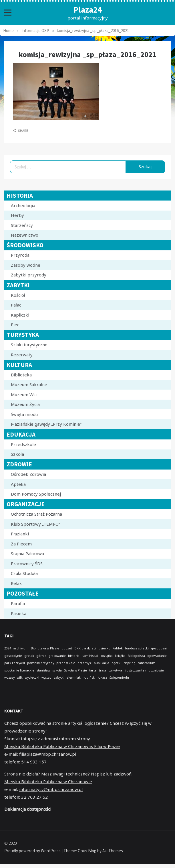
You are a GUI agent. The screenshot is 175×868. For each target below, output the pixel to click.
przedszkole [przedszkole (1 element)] (66, 663)
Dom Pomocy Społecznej (36, 494)
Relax (16, 583)
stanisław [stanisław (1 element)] (43, 670)
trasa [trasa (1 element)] (103, 670)
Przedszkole (23, 444)
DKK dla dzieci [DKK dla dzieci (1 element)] (85, 648)
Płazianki (20, 534)
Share (20, 130)
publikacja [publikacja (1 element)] (102, 663)
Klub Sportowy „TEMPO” (35, 524)
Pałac (16, 305)
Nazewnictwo (25, 235)
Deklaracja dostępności (28, 809)
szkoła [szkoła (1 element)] (57, 670)
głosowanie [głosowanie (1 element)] (57, 656)
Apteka (18, 484)
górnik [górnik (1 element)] (41, 656)
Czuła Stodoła (24, 573)
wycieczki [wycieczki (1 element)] (32, 677)
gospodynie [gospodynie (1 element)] (13, 656)
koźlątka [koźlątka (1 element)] (107, 656)
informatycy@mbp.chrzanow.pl (51, 789)
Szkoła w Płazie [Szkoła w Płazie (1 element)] (75, 670)
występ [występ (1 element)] (46, 677)
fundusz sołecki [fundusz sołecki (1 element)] (137, 648)
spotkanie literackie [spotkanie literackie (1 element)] (19, 670)
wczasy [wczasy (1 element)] (9, 677)
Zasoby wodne (26, 265)
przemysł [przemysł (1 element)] (84, 663)
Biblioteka (21, 375)
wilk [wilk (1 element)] (20, 677)
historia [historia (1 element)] (74, 656)
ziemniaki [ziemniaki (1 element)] (74, 677)
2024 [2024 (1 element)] (8, 648)
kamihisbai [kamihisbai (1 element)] (90, 656)
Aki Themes (113, 851)
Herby (17, 215)
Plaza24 (88, 10)
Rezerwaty (22, 355)
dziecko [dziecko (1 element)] (104, 648)
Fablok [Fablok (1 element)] (118, 648)
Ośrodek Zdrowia (28, 474)
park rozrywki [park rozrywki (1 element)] (15, 663)
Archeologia (23, 205)
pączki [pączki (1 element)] (116, 663)
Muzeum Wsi (24, 394)
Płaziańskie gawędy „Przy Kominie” (46, 424)
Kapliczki (20, 315)
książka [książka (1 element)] (120, 656)
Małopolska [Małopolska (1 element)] (136, 656)
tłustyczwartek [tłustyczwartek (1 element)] (135, 670)
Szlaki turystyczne (29, 345)
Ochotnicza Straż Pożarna (36, 514)
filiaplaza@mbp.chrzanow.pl (48, 754)
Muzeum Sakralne (29, 384)
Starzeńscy (22, 225)
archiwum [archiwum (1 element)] (21, 648)
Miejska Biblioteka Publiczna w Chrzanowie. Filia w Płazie (62, 746)
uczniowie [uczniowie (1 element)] (156, 670)
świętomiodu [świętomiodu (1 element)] (119, 677)
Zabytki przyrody (29, 275)
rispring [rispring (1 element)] (130, 663)
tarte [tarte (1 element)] (93, 670)
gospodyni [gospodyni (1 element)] (159, 648)
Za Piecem (21, 544)
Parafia (18, 603)
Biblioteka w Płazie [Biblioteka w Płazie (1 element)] (45, 648)
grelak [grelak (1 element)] (29, 656)
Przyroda (20, 255)
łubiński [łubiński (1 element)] (90, 677)
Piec (15, 325)
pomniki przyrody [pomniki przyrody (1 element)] (41, 663)
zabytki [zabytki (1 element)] (59, 677)
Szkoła (17, 454)
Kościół (18, 295)
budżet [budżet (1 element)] (67, 648)
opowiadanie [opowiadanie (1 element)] (157, 656)
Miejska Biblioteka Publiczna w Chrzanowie (48, 781)
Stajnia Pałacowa (27, 553)
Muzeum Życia (25, 404)
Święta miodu (24, 414)
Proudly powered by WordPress (33, 851)
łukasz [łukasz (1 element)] (103, 677)
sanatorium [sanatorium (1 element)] (147, 663)
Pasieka (19, 613)
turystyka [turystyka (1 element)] (115, 670)
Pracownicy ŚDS (27, 563)
